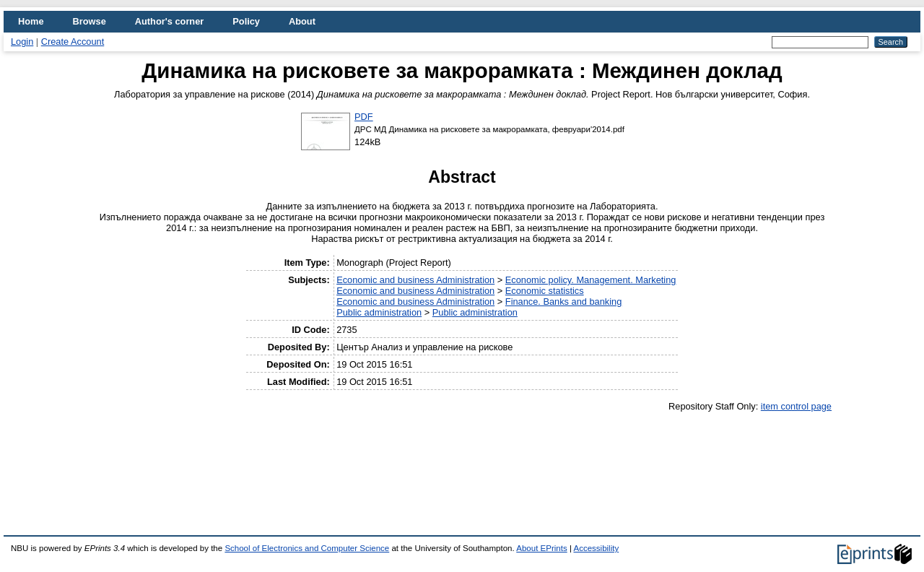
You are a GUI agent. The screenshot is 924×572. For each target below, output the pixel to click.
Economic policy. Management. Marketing (591, 280)
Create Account (73, 42)
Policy (246, 21)
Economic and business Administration (415, 280)
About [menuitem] (302, 21)
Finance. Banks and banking (564, 302)
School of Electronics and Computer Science (307, 548)
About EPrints (541, 548)
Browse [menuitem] (90, 21)
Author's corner (169, 21)
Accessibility (596, 548)
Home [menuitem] (31, 21)
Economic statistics (545, 291)
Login (22, 42)
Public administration (379, 312)
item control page (796, 406)
